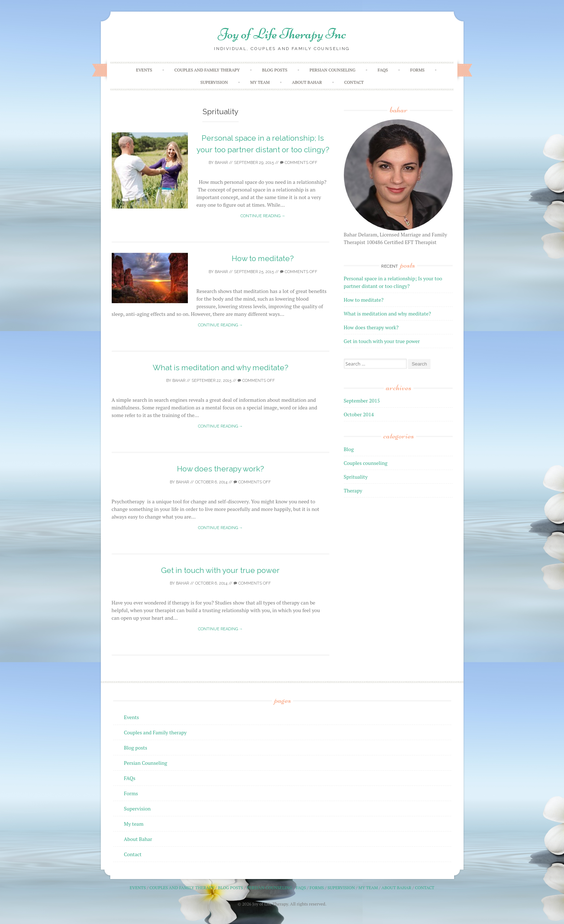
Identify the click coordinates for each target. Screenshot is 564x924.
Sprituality (356, 477)
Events (144, 70)
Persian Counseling (332, 70)
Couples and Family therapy (207, 70)
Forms (417, 70)
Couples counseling (366, 463)
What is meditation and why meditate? (221, 368)
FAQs (383, 70)
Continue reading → (263, 216)
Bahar (221, 163)
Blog (349, 449)
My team (260, 82)
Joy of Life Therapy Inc (282, 34)
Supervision (214, 82)
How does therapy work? (221, 469)
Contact (354, 82)
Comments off (299, 163)
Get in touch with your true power (220, 570)
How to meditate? (263, 258)
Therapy (353, 490)
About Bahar (307, 82)
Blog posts (275, 70)
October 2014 (359, 414)
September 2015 (362, 401)
